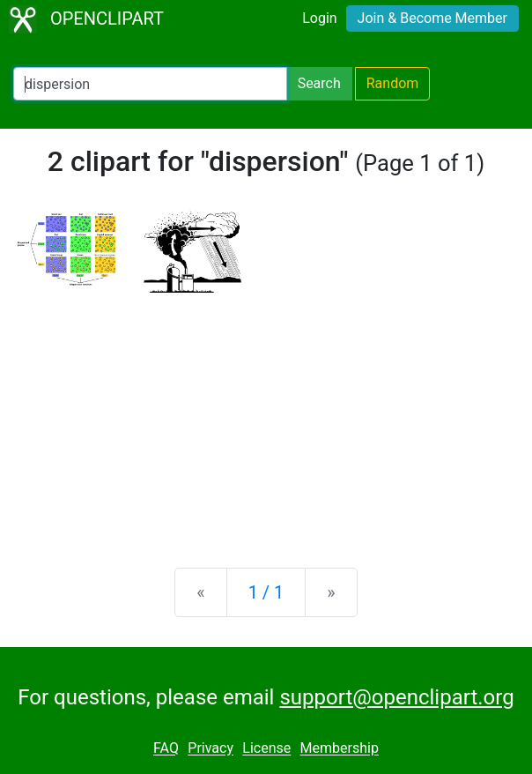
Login (319, 18)
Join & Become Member (432, 18)
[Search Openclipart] (150, 84)
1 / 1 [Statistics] (266, 592)
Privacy (211, 749)
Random (393, 83)
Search (319, 83)
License (266, 749)
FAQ (166, 749)
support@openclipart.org (396, 697)
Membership (340, 749)
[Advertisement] (266, 416)
